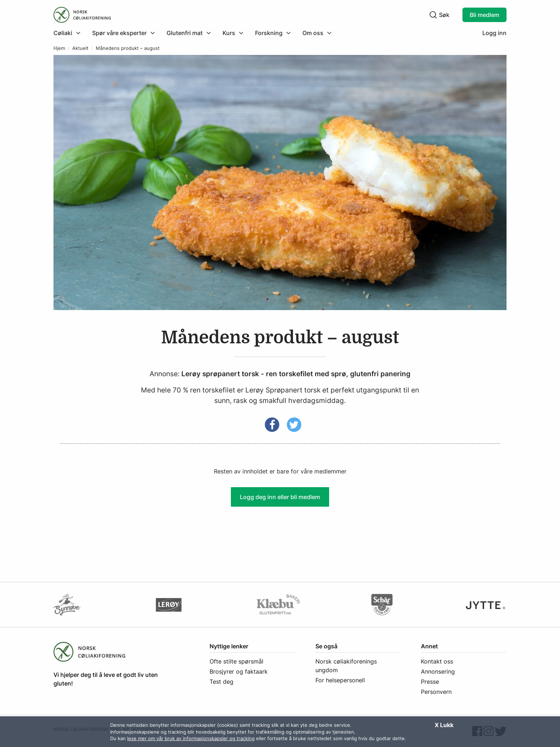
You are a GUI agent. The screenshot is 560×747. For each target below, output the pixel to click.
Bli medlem (484, 15)
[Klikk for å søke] (433, 15)
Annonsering (438, 671)
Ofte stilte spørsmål (236, 661)
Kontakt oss (437, 661)
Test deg (221, 682)
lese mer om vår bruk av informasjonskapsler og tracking (191, 738)
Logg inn (494, 33)
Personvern (436, 692)
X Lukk (444, 725)
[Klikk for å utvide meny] (67, 33)
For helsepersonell (340, 680)
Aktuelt (80, 48)
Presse (430, 682)
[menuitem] (70, 33)
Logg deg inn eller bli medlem (280, 497)
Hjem (59, 48)
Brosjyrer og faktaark (239, 671)
